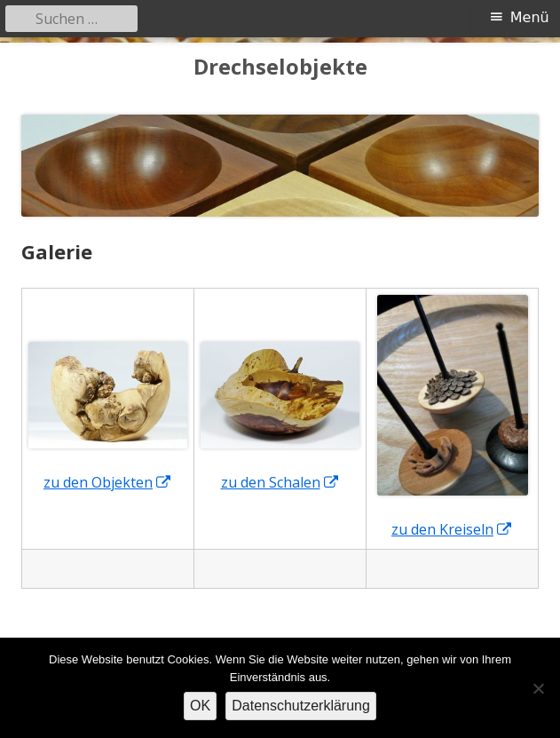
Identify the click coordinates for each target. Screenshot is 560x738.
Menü (530, 17)
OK (200, 706)
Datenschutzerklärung (301, 706)
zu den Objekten (108, 482)
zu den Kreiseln (452, 529)
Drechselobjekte (280, 67)
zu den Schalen (280, 482)
